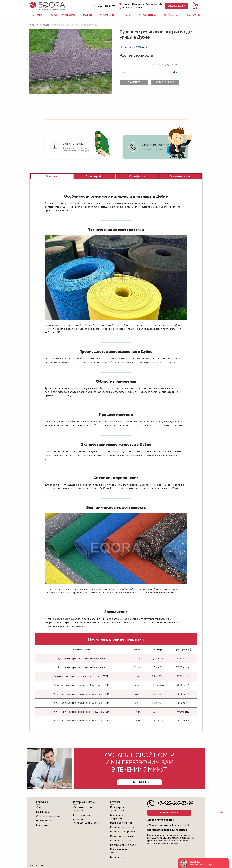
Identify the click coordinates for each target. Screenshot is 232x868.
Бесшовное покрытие (117, 817)
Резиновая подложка (123, 827)
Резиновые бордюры (123, 832)
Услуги (87, 15)
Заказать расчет (176, 6)
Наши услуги (44, 812)
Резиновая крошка (121, 841)
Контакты (193, 15)
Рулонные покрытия (122, 836)
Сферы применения (63, 15)
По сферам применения (117, 809)
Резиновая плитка (121, 823)
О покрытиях (147, 15)
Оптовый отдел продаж (83, 809)
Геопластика (118, 857)
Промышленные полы (123, 845)
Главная (34, 25)
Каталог (45, 25)
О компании (108, 15)
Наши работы (45, 821)
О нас (40, 807)
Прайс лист (171, 15)
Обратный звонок (169, 813)
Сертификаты (82, 815)
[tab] (52, 177)
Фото (127, 15)
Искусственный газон (119, 851)
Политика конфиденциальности (86, 821)
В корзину (134, 82)
